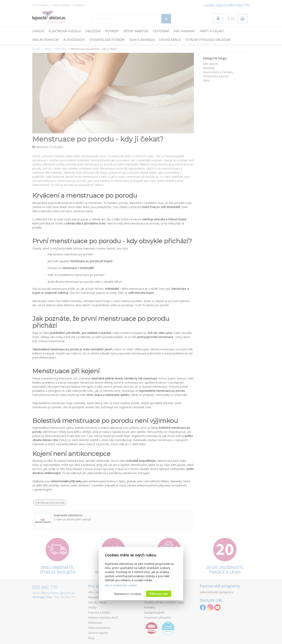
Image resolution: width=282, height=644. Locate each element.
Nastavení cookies (128, 594)
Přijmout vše (159, 594)
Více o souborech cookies (121, 585)
